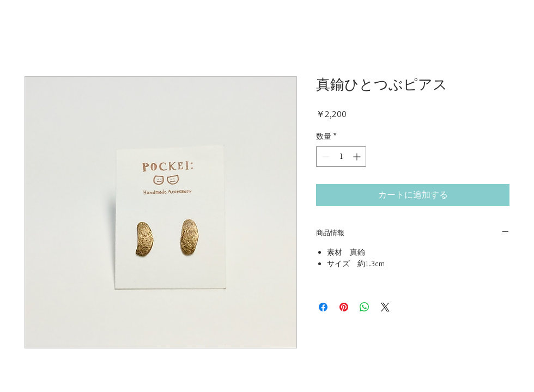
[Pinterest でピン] (344, 307)
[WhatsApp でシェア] (365, 307)
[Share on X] (385, 307)
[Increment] (358, 157)
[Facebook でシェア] (323, 307)
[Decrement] (324, 157)
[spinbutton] (341, 157)
